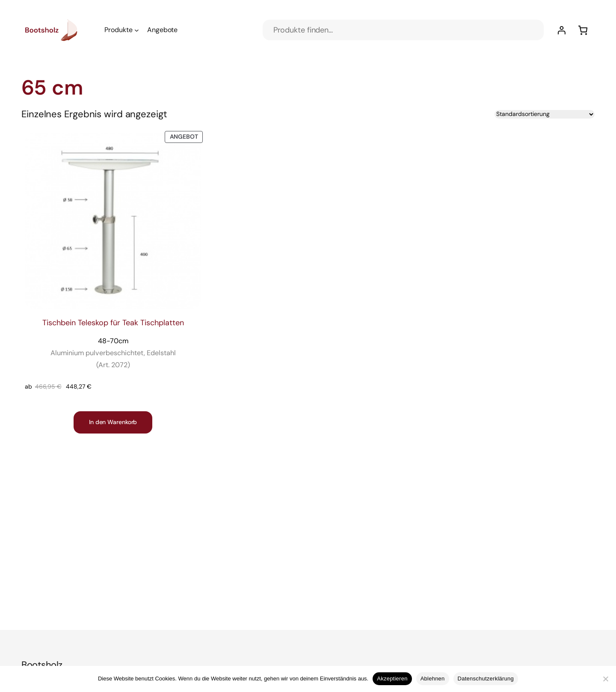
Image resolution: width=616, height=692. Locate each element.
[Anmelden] (561, 30)
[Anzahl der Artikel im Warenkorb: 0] (583, 30)
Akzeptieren (392, 679)
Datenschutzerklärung (486, 679)
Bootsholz (42, 665)
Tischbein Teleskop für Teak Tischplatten (113, 344)
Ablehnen (433, 679)
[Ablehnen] (605, 679)
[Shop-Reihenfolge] (545, 114)
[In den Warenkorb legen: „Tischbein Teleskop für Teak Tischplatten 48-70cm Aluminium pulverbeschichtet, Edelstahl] (113, 422)
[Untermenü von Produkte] (137, 30)
